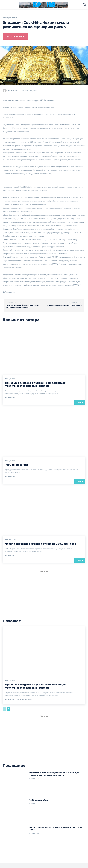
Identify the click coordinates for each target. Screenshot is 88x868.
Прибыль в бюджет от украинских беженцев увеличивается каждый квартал (35, 384)
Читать (80, 402)
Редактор (13, 91)
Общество (10, 17)
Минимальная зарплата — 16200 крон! (65, 305)
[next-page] (8, 709)
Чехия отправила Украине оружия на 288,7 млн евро (41, 544)
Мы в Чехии (11, 540)
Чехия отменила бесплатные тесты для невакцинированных (23, 306)
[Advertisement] (44, 589)
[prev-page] (4, 709)
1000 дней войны (17, 465)
